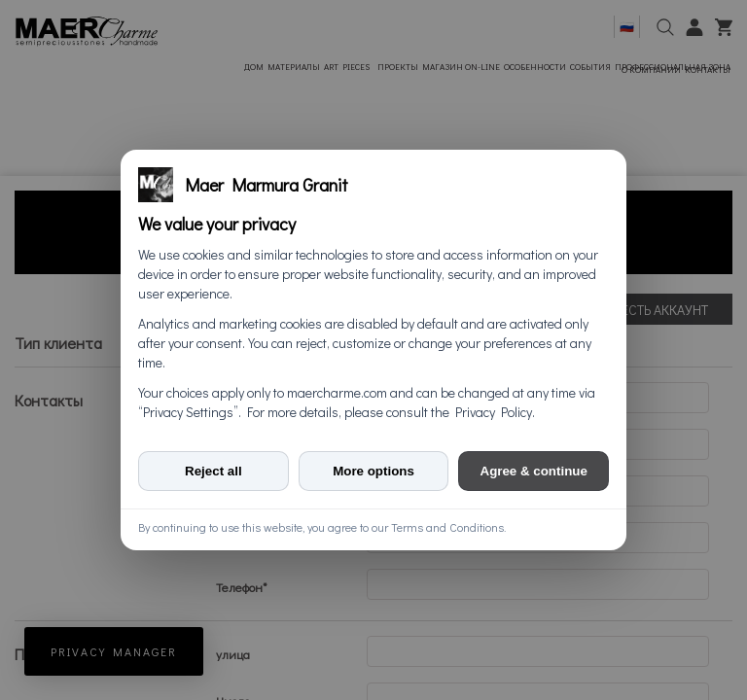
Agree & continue (534, 471)
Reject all (213, 471)
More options (373, 471)
